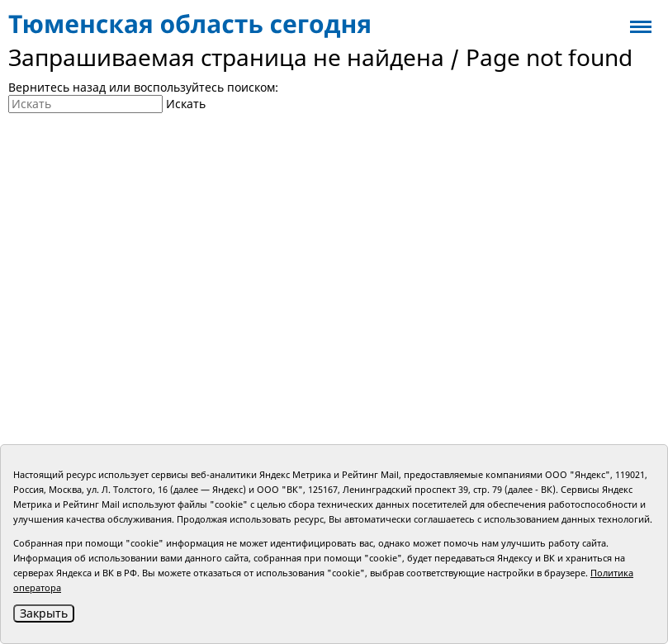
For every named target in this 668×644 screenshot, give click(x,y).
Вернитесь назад (57, 87)
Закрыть (44, 613)
